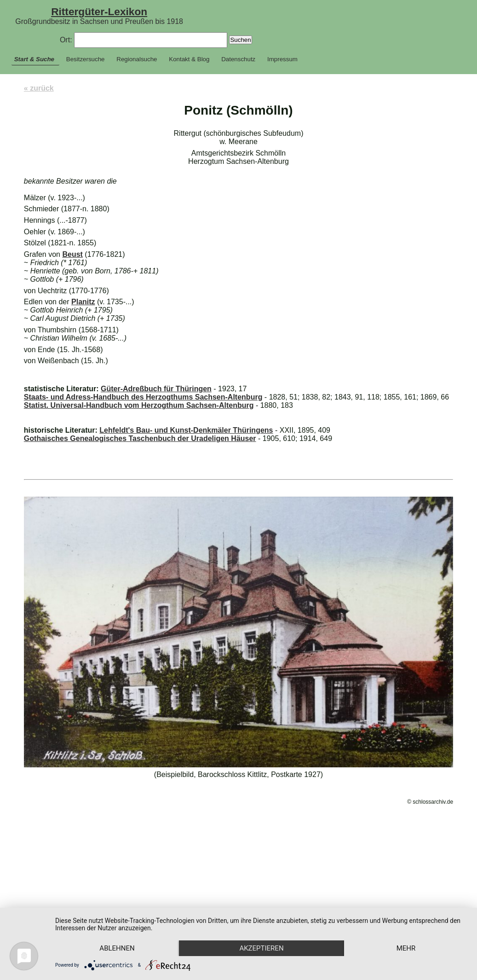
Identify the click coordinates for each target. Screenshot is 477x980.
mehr (119, 948)
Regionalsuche (137, 59)
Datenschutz (238, 59)
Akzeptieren (265, 932)
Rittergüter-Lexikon (99, 12)
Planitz (83, 302)
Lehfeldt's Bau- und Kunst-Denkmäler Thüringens (186, 430)
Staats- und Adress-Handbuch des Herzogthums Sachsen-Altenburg (143, 397)
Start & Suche (34, 59)
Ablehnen (118, 932)
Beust (72, 254)
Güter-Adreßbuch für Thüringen (156, 389)
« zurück (39, 88)
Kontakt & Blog (189, 59)
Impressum (282, 59)
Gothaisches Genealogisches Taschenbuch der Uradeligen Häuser (140, 438)
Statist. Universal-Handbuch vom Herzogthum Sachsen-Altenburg (139, 405)
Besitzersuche (86, 59)
